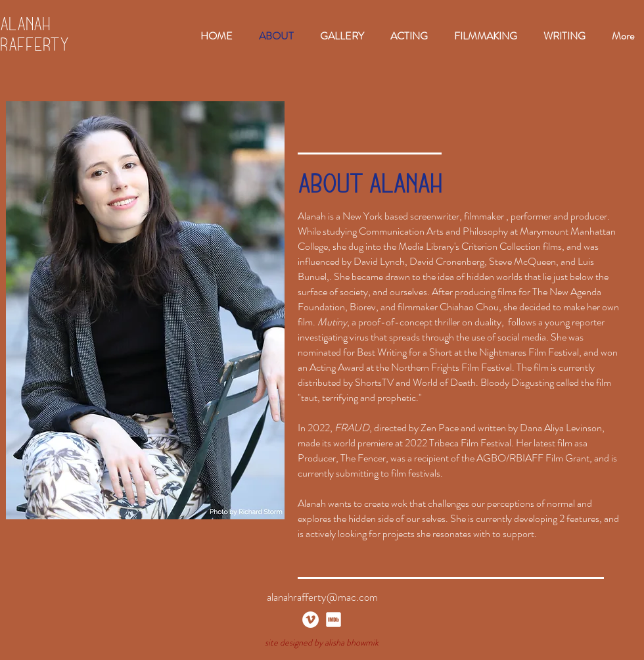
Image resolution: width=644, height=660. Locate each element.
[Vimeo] (310, 620)
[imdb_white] (333, 620)
